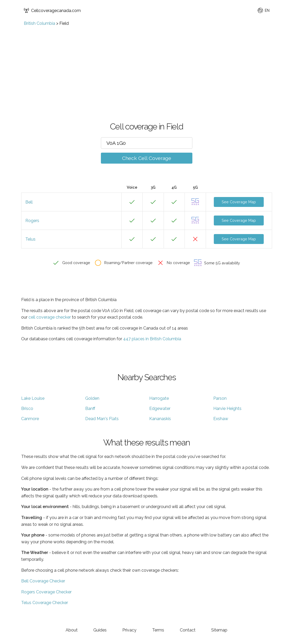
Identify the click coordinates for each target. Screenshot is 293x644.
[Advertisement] (146, 65)
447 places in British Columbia (152, 339)
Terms (158, 630)
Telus (30, 239)
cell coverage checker (50, 317)
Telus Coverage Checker (45, 603)
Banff (90, 409)
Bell (29, 202)
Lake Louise (33, 398)
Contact (188, 630)
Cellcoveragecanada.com (52, 10)
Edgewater (160, 409)
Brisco (27, 409)
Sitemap (219, 630)
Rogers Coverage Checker (46, 592)
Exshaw (221, 419)
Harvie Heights (227, 409)
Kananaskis (160, 419)
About (72, 630)
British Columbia (39, 23)
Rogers (32, 221)
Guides (100, 630)
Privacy (129, 630)
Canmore (30, 419)
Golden (92, 398)
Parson (220, 398)
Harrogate (159, 398)
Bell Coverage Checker (43, 581)
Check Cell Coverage (147, 158)
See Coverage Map (239, 202)
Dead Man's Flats (102, 419)
